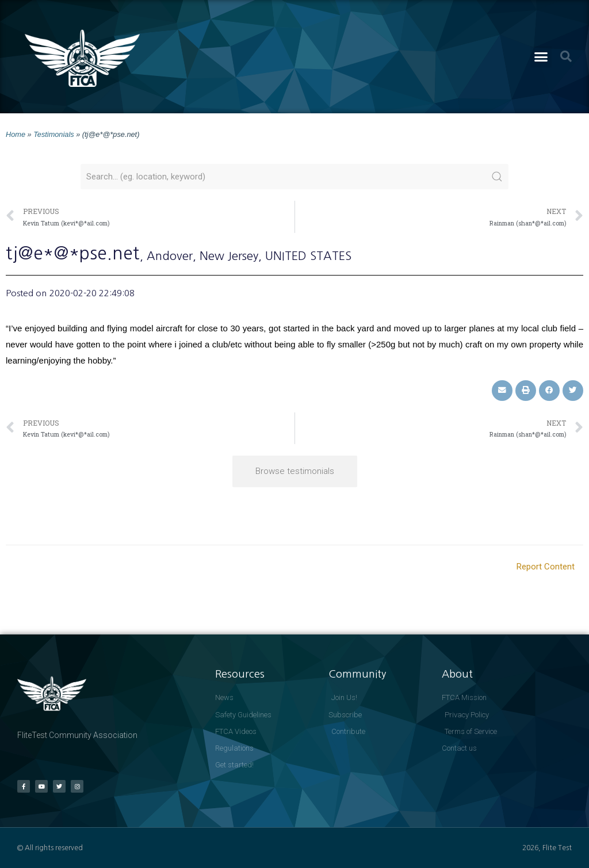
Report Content (546, 567)
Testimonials (53, 134)
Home (16, 134)
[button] (541, 57)
